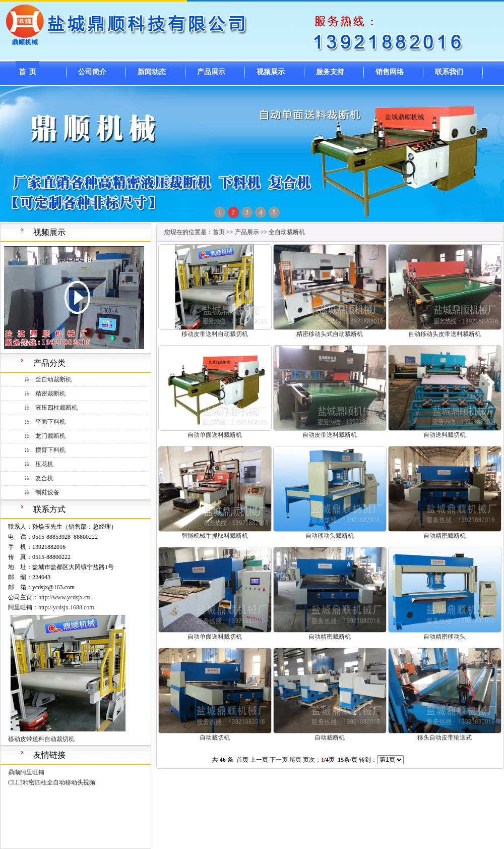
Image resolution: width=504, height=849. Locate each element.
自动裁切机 (215, 738)
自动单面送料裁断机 (215, 435)
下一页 (279, 760)
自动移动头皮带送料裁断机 (445, 334)
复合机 (44, 478)
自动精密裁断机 (445, 536)
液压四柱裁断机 (56, 408)
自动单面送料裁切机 (215, 637)
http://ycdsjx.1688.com (66, 607)
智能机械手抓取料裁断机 (215, 536)
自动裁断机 (330, 738)
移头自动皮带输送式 (445, 738)
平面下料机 (50, 422)
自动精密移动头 (445, 637)
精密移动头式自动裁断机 (330, 334)
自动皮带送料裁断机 (330, 435)
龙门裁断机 (50, 436)
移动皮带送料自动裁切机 (41, 739)
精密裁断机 (50, 393)
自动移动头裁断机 (330, 536)
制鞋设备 (47, 492)
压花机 (44, 464)
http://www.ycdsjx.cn (64, 597)
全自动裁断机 (53, 379)
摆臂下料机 (50, 450)
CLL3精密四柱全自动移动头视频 (52, 782)
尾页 (295, 760)
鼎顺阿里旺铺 (26, 772)
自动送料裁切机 (445, 435)
